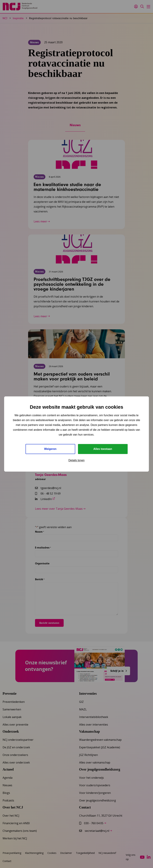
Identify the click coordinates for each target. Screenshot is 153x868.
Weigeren (50, 449)
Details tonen (76, 460)
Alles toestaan (103, 449)
